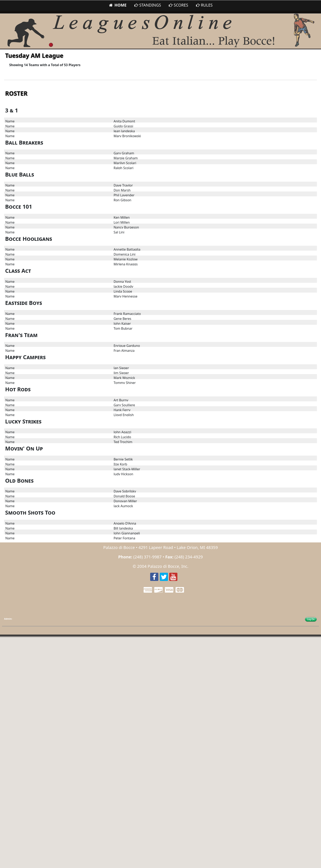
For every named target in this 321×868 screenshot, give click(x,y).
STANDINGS (148, 5)
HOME (117, 5)
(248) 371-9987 (147, 557)
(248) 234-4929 (189, 557)
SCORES (178, 5)
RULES (204, 5)
